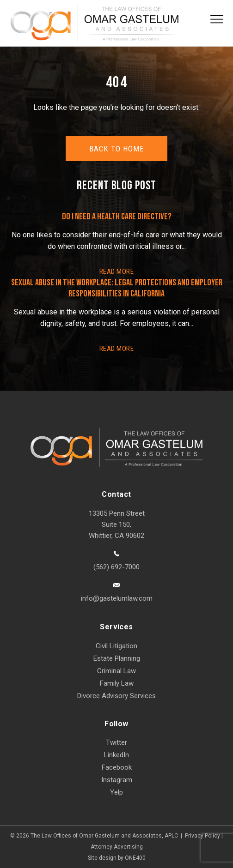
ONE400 (135, 858)
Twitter (116, 742)
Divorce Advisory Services (116, 696)
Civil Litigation (116, 646)
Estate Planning (117, 658)
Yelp (116, 792)
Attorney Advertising (117, 847)
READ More (116, 271)
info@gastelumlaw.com (117, 598)
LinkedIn (116, 755)
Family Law (117, 683)
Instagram (117, 780)
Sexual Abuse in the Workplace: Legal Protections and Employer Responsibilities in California (117, 288)
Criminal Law (116, 671)
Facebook (117, 767)
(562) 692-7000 (116, 567)
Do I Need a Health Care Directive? (117, 217)
